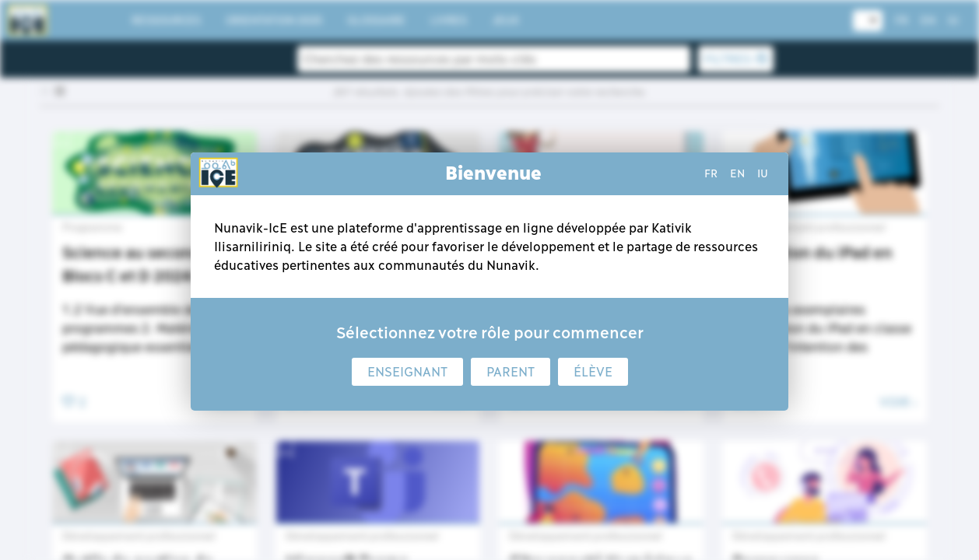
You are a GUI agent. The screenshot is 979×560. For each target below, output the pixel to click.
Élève (593, 372)
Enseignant (407, 372)
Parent (511, 372)
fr (711, 173)
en (737, 173)
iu (763, 173)
